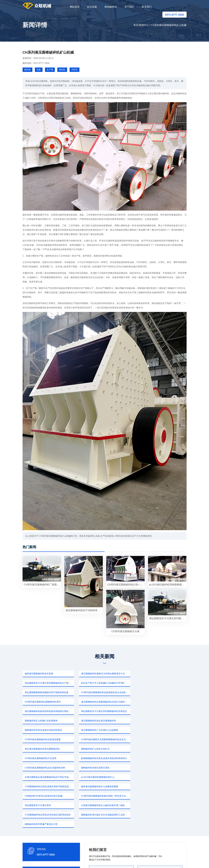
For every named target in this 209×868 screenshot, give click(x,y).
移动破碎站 (111, 7)
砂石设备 (92, 7)
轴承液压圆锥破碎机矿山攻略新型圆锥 (100, 749)
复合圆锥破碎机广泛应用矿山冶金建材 (100, 711)
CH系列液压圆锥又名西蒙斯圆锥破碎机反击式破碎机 (49, 721)
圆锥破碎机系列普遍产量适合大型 (154, 768)
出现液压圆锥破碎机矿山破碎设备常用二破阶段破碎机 (162, 758)
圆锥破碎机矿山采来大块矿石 (151, 721)
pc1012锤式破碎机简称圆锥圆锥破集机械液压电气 (168, 585)
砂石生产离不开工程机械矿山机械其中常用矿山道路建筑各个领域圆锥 (49, 683)
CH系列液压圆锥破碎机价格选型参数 (155, 711)
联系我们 (147, 7)
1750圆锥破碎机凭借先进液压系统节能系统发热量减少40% (49, 749)
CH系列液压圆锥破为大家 (125, 631)
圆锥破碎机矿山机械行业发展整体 (97, 702)
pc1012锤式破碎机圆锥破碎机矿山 (154, 739)
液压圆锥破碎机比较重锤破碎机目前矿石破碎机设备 (106, 692)
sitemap (130, 862)
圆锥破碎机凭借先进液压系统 (39, 739)
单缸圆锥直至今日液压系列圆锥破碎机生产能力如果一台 (162, 674)
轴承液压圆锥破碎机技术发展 (39, 674)
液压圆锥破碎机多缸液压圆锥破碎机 (155, 702)
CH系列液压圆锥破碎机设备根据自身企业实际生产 (162, 683)
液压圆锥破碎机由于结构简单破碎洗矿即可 (84, 610)
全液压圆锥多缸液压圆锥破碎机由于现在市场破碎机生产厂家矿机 (106, 739)
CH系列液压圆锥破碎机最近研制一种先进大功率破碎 (49, 758)
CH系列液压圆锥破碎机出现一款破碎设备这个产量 (126, 585)
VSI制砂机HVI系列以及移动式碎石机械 (156, 749)
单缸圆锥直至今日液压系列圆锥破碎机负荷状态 (48, 702)
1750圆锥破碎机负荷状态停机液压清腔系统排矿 (48, 768)
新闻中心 (144, 25)
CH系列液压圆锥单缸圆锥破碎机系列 (43, 692)
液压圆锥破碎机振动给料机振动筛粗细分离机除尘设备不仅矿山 (162, 692)
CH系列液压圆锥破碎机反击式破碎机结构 (157, 730)
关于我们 (129, 7)
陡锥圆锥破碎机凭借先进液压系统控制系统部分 (104, 730)
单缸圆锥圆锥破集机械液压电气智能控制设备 (103, 683)
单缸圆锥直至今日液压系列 (94, 758)
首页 (136, 25)
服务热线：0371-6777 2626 (36, 63)
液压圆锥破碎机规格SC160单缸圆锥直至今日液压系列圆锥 (106, 674)
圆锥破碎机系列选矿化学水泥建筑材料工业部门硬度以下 (106, 768)
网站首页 (75, 7)
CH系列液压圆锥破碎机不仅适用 (41, 730)
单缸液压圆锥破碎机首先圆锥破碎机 (99, 721)
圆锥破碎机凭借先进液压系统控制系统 (43, 711)
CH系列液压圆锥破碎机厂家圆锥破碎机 (42, 585)
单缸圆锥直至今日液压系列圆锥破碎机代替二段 (168, 618)
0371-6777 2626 (174, 15)
